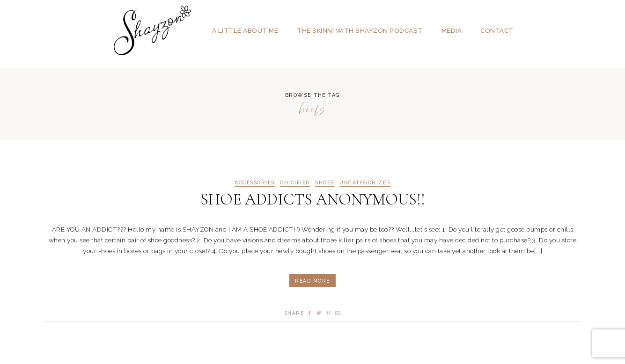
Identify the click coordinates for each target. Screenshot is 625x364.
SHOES (325, 183)
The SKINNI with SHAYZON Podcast (360, 30)
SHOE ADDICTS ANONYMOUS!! (313, 200)
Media (452, 30)
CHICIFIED (295, 183)
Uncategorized (365, 183)
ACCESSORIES (255, 183)
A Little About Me (245, 30)
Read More (312, 281)
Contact (497, 30)
